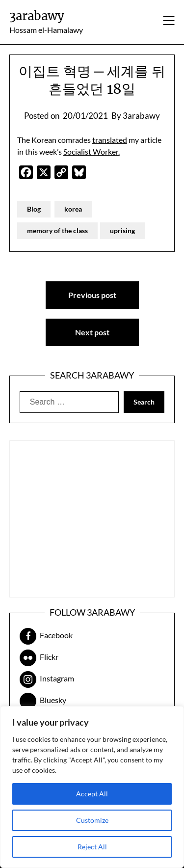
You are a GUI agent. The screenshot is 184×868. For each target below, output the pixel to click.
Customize (92, 820)
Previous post (92, 295)
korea (73, 209)
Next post (92, 332)
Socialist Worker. (92, 151)
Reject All (92, 847)
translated (110, 140)
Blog (34, 209)
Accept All (92, 794)
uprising (122, 231)
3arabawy (37, 16)
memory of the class (57, 231)
